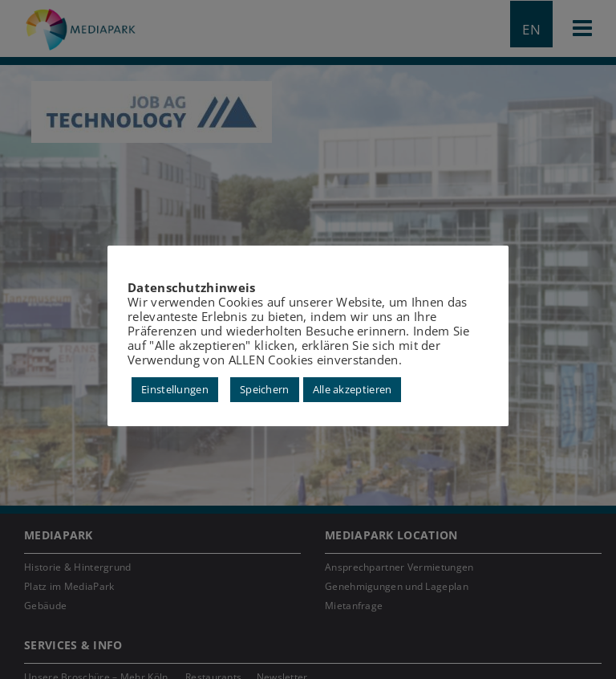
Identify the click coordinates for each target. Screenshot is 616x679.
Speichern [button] (265, 389)
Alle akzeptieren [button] (353, 389)
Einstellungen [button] (175, 389)
